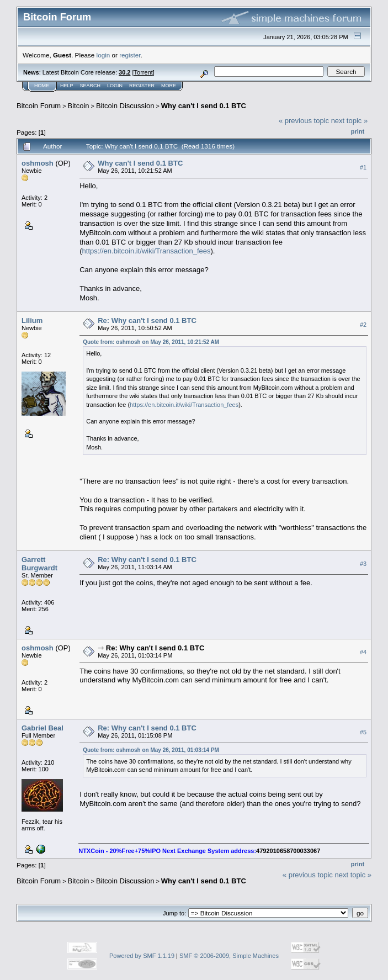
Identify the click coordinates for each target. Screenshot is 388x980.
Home (42, 86)
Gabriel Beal (42, 728)
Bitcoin (79, 106)
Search (91, 86)
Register (142, 86)
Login (115, 86)
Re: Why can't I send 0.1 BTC (147, 321)
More (169, 86)
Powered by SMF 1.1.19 (142, 956)
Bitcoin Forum (39, 106)
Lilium (32, 321)
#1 (363, 167)
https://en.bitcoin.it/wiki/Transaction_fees (147, 251)
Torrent (143, 72)
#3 (363, 564)
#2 (363, 325)
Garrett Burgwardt (39, 564)
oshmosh (38, 163)
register (130, 55)
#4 (363, 653)
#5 (363, 733)
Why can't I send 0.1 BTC (204, 106)
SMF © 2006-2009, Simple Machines (229, 956)
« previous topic (304, 121)
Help (67, 86)
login (103, 55)
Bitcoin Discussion (125, 106)
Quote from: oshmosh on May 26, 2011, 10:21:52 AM (151, 342)
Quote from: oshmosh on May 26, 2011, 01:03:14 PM (151, 750)
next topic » (350, 121)
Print (358, 131)
